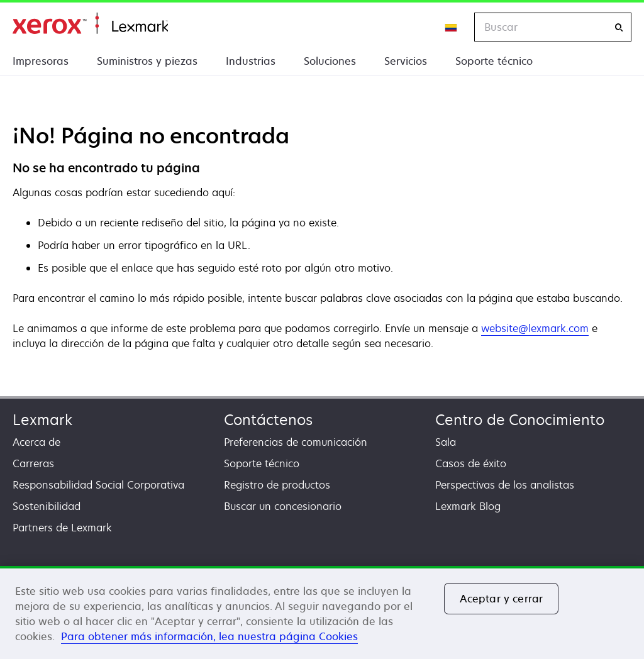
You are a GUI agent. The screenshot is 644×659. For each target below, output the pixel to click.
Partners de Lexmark (62, 528)
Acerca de (36, 442)
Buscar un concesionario (283, 506)
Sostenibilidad (47, 506)
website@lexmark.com (535, 328)
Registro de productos (277, 485)
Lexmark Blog (468, 506)
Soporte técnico (494, 61)
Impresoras (41, 61)
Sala (446, 442)
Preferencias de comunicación (296, 442)
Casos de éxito (471, 463)
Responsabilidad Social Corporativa (98, 485)
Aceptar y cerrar (502, 599)
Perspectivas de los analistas (505, 485)
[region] (322, 612)
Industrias (251, 61)
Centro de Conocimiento (520, 420)
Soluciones (330, 61)
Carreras (33, 463)
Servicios (406, 61)
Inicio (90, 24)
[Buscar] (619, 27)
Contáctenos (268, 420)
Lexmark (42, 420)
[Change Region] (452, 27)
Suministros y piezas (147, 61)
